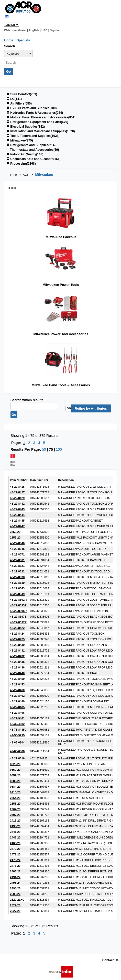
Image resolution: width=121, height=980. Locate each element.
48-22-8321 (17, 566)
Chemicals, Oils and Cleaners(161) (34, 159)
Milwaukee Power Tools (61, 285)
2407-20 (15, 815)
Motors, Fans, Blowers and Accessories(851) (41, 117)
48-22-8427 (17, 492)
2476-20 (15, 866)
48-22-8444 (17, 515)
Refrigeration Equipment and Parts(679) (37, 122)
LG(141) (14, 99)
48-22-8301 (17, 560)
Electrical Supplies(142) (26, 127)
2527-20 (15, 911)
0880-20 (15, 781)
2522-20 (15, 905)
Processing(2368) (21, 164)
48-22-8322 (17, 571)
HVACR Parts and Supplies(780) (32, 108)
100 (59, 449)
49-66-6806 (17, 751)
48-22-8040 (17, 543)
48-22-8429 (17, 498)
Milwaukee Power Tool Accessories (61, 334)
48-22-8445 (17, 521)
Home (9, 40)
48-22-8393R (18, 605)
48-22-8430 (17, 645)
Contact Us (110, 960)
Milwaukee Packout (61, 237)
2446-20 (15, 837)
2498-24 (15, 883)
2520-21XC (17, 900)
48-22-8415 (17, 487)
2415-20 (15, 821)
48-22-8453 (17, 684)
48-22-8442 (17, 504)
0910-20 (15, 792)
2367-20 (15, 809)
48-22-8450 (17, 679)
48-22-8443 (17, 509)
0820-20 (15, 764)
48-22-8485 (17, 707)
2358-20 (15, 804)
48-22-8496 (17, 713)
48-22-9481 (17, 718)
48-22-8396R (18, 611)
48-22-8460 (17, 690)
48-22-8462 (17, 696)
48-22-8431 (17, 651)
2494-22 (15, 877)
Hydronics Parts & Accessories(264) (35, 113)
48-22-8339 (17, 583)
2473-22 (15, 860)
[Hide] (12, 188)
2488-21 (15, 871)
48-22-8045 (17, 549)
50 (44, 449)
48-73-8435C (18, 730)
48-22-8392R (18, 600)
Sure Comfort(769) (22, 94)
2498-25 (15, 888)
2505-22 (15, 894)
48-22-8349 (17, 594)
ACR (26, 175)
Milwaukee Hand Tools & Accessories (61, 385)
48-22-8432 (17, 656)
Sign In (54, 30)
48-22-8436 (17, 667)
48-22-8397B (18, 617)
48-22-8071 (17, 554)
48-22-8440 (17, 673)
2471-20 (15, 854)
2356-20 (15, 532)
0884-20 (15, 787)
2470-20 (15, 849)
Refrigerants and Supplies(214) (31, 145)
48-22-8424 (17, 634)
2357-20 (15, 538)
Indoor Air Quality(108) (25, 154)
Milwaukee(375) (20, 140)
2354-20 (15, 798)
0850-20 (15, 770)
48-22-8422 (17, 628)
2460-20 (15, 843)
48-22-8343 (17, 588)
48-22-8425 (17, 639)
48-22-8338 (17, 577)
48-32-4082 (17, 724)
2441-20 (15, 832)
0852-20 (15, 775)
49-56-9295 (17, 735)
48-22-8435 (17, 662)
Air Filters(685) (19, 103)
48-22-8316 (17, 758)
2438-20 (15, 826)
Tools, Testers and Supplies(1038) (33, 136)
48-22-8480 (17, 701)
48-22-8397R (18, 622)
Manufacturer (39, 480)
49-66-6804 (17, 742)
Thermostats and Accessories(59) (35, 150)
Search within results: (27, 400)
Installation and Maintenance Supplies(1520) (41, 131)
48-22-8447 (17, 526)
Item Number (19, 480)
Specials (23, 40)
